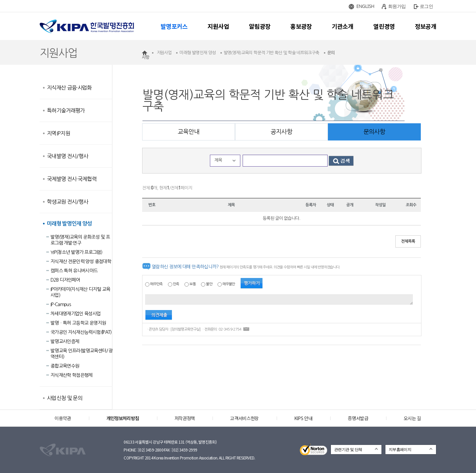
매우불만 (229, 284)
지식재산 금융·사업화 (69, 88)
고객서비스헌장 (244, 418)
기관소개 (343, 26)
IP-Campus (61, 304)
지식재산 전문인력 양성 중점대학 (81, 261)
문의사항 (374, 132)
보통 (193, 284)
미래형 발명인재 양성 (69, 224)
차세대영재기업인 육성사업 (76, 314)
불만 (209, 284)
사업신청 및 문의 (65, 398)
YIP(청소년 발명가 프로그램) (76, 252)
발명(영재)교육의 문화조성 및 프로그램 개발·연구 (80, 240)
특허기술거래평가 (66, 110)
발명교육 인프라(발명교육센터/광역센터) (81, 354)
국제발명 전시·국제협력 (72, 179)
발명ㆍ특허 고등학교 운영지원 (78, 323)
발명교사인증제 (65, 341)
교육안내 (189, 132)
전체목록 (408, 241)
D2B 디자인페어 (65, 280)
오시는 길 (412, 418)
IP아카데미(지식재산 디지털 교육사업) (80, 292)
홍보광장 (301, 26)
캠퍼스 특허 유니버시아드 (74, 271)
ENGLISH (365, 6)
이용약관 (63, 418)
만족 (176, 284)
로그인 (426, 6)
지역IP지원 (59, 133)
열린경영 (384, 26)
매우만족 (156, 284)
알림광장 (260, 26)
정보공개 (426, 26)
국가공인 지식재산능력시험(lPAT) (81, 332)
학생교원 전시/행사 (68, 202)
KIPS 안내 (303, 418)
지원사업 (218, 26)
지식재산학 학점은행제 (72, 375)
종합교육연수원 (65, 366)
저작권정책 (185, 418)
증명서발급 (358, 418)
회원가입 (397, 6)
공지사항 (281, 132)
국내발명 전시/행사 (68, 156)
